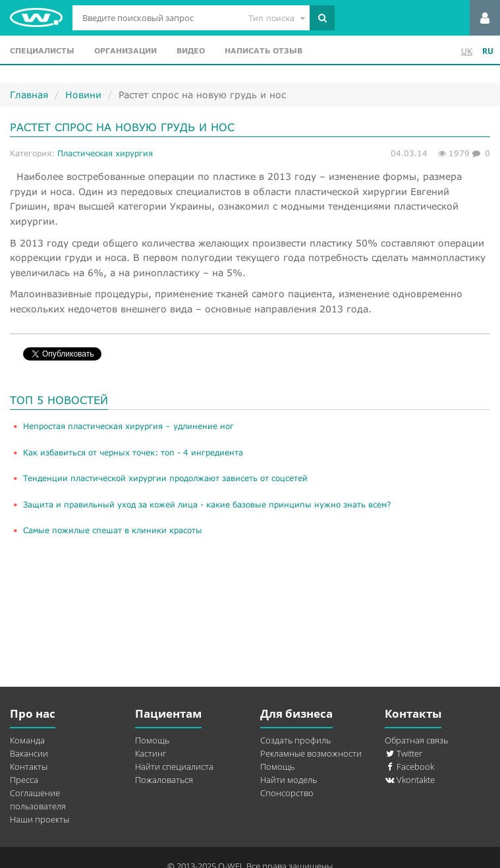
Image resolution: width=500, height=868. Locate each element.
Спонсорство (287, 793)
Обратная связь (416, 740)
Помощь (152, 740)
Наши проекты (40, 819)
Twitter (403, 753)
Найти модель (289, 780)
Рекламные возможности (311, 753)
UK (467, 51)
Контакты (29, 767)
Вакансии (29, 753)
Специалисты (42, 50)
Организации (125, 50)
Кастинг (151, 753)
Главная (29, 95)
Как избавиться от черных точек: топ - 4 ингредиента (133, 452)
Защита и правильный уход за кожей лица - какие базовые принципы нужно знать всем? (207, 505)
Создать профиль (295, 740)
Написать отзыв (264, 50)
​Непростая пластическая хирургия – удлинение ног (128, 426)
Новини (83, 95)
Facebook (409, 767)
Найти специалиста (174, 767)
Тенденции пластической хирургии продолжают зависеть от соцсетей (165, 478)
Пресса (24, 780)
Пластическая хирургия (105, 153)
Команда (27, 740)
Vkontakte (410, 780)
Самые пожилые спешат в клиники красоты (113, 530)
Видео (191, 50)
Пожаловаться (164, 780)
